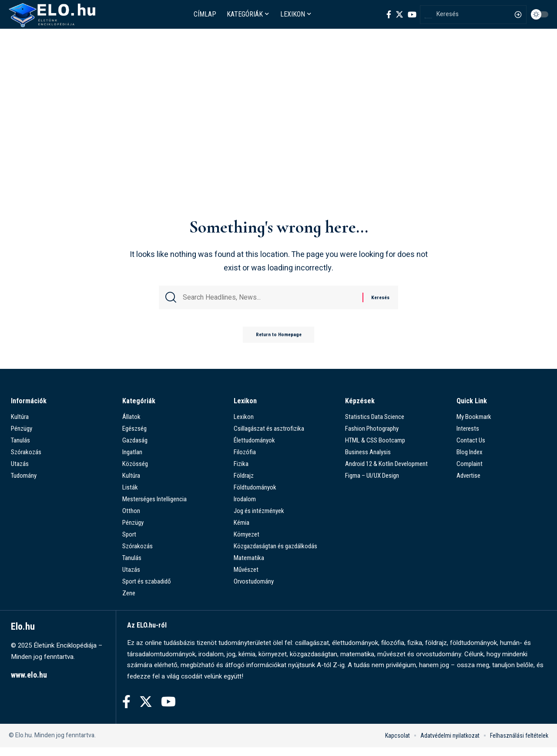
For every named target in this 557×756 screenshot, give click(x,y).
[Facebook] (389, 14)
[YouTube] (412, 14)
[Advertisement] (278, 147)
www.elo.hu (29, 683)
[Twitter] (399, 14)
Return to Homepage (278, 343)
